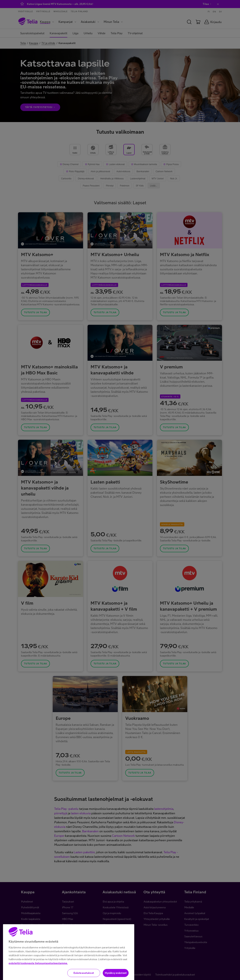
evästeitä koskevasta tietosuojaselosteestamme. (38, 974)
